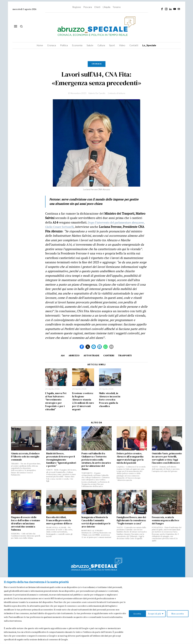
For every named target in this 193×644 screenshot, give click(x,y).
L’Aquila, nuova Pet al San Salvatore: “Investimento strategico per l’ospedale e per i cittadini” (56, 401)
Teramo (117, 7)
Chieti (97, 7)
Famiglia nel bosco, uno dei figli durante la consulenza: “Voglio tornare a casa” (131, 520)
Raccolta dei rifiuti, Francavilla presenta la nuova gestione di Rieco (59, 520)
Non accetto (159, 613)
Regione (77, 7)
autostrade (91, 355)
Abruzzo (73, 355)
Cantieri (110, 355)
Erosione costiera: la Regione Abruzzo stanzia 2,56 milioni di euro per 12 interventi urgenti (83, 401)
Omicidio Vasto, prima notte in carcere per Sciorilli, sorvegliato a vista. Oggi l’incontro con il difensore (167, 458)
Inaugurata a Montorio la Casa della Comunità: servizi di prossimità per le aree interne (96, 522)
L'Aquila (106, 7)
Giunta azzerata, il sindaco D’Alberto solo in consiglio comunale (25, 457)
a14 (61, 355)
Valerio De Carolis (97, 93)
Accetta (180, 613)
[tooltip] (162, 9)
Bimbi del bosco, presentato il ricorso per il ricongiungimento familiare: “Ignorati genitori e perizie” (61, 460)
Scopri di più (134, 613)
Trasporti (127, 355)
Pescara (88, 7)
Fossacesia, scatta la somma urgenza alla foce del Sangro (166, 520)
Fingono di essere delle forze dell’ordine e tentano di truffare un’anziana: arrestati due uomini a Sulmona (26, 524)
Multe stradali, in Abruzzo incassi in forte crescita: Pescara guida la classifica (110, 400)
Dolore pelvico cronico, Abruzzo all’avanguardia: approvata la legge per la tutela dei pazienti (130, 458)
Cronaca (97, 64)
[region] (96, 611)
